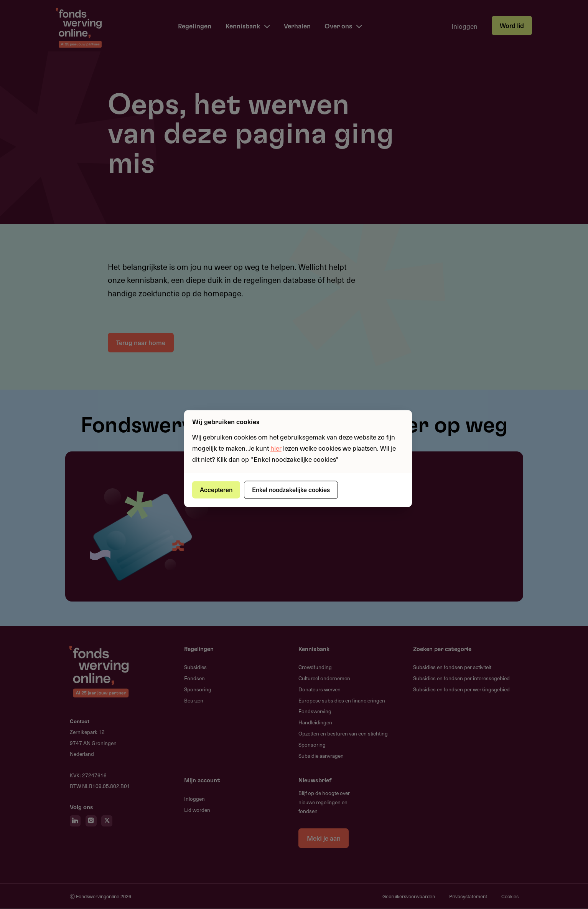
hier (276, 448)
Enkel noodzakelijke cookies (292, 489)
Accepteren (217, 489)
